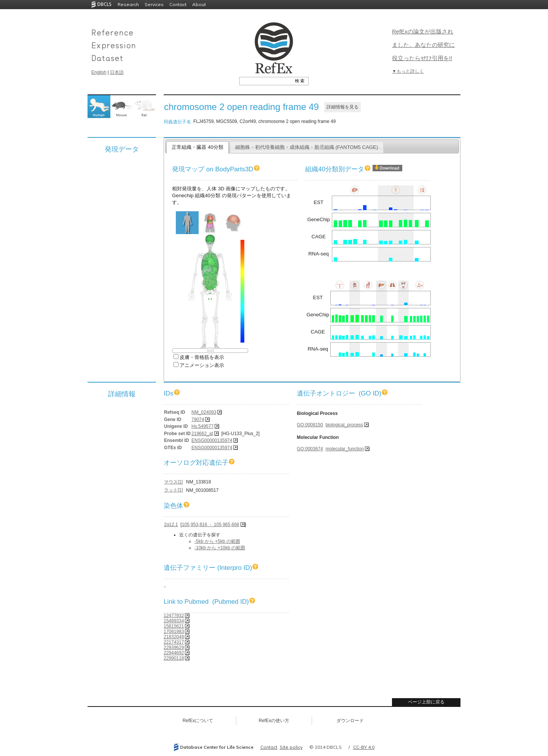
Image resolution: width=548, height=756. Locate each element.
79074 (198, 419)
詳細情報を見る (342, 107)
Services (154, 4)
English (99, 72)
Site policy (291, 747)
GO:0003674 (310, 449)
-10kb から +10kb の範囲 (220, 548)
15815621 (174, 626)
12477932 (174, 616)
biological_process (344, 425)
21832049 (174, 637)
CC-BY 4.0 (364, 747)
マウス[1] (173, 482)
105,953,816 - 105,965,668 (211, 525)
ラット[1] (173, 490)
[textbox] (265, 81)
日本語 (117, 72)
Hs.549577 (202, 426)
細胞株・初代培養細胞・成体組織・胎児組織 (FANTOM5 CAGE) (307, 147)
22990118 (174, 658)
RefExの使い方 (274, 721)
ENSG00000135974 (212, 440)
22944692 (174, 653)
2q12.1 (171, 525)
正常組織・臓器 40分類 (197, 147)
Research (128, 4)
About (199, 4)
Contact (178, 4)
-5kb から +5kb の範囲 (217, 541)
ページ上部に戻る (426, 702)
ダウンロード (350, 721)
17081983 (174, 632)
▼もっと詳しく (408, 71)
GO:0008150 (310, 425)
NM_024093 (204, 412)
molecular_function (345, 449)
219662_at (202, 434)
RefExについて (198, 721)
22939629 (174, 648)
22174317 (174, 642)
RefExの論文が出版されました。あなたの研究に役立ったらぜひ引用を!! (423, 45)
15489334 (174, 621)
